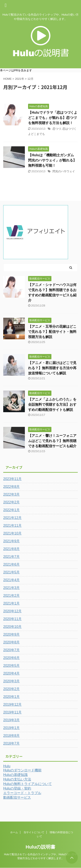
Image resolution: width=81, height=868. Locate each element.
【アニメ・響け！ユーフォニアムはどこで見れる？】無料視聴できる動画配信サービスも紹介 (52, 441)
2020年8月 (12, 642)
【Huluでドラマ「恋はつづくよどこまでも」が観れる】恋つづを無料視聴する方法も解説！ (53, 118)
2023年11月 (12, 479)
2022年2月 (12, 502)
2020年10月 (12, 627)
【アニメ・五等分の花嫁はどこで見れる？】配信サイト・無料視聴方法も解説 (52, 332)
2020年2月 (12, 689)
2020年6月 (12, 658)
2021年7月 (12, 557)
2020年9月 (12, 634)
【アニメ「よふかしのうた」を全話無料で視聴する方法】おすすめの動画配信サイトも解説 (52, 404)
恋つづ (57, 129)
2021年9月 (12, 541)
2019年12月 (12, 704)
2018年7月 (12, 743)
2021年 (20, 79)
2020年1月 (12, 697)
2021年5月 (12, 572)
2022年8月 (12, 487)
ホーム (14, 832)
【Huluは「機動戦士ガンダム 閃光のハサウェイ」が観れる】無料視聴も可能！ (52, 160)
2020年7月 (12, 650)
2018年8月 (12, 736)
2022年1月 (12, 510)
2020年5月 (12, 666)
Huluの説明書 (41, 847)
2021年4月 (12, 580)
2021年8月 (12, 549)
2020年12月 (12, 611)
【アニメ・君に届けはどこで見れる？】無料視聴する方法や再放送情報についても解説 (52, 368)
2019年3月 (12, 720)
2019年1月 (12, 728)
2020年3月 (12, 681)
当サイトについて (34, 832)
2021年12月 (12, 518)
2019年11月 (12, 712)
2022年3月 (12, 494)
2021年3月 (12, 588)
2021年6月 (12, 564)
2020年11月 (12, 619)
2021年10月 (12, 533)
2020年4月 (12, 673)
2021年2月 (12, 596)
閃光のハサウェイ (64, 171)
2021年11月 (12, 526)
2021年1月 (12, 603)
